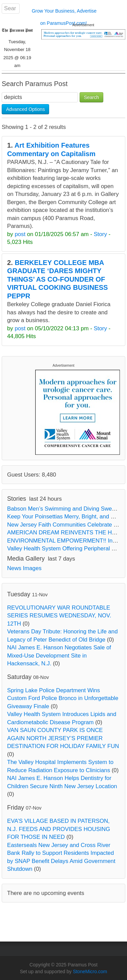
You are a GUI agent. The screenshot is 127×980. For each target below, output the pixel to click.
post (20, 234)
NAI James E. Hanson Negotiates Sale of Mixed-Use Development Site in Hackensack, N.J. (59, 655)
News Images (24, 568)
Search (91, 97)
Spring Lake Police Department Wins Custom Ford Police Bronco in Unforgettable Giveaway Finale (63, 698)
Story (100, 234)
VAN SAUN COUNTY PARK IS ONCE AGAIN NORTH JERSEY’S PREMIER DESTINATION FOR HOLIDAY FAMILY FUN (63, 738)
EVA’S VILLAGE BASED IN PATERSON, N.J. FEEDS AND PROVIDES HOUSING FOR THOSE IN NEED (59, 829)
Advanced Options (25, 109)
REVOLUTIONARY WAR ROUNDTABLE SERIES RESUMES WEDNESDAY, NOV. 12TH (59, 616)
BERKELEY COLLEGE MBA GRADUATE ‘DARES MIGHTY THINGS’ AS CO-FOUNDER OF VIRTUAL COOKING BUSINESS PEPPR (58, 279)
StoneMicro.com (90, 971)
